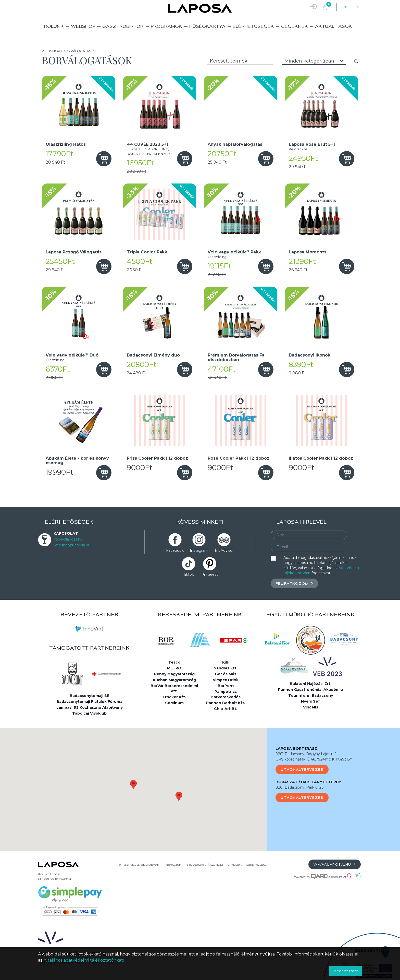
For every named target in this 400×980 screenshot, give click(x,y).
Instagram (199, 550)
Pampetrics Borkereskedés (226, 694)
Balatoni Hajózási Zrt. (311, 684)
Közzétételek (196, 865)
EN (357, 7)
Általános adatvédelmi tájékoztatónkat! (84, 960)
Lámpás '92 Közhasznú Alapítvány (90, 707)
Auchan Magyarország (174, 680)
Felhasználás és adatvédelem (138, 865)
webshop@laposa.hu (72, 545)
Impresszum (173, 865)
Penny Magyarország (174, 674)
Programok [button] (166, 26)
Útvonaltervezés (302, 769)
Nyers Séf (310, 701)
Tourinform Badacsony (311, 695)
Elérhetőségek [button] (253, 26)
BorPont (226, 686)
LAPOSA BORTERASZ (296, 749)
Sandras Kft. (226, 668)
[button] (133, 785)
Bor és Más (226, 674)
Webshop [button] (83, 26)
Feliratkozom (294, 583)
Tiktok (189, 574)
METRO (174, 668)
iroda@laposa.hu (68, 539)
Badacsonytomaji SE (89, 696)
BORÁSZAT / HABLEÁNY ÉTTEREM (309, 782)
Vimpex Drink (226, 680)
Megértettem (346, 971)
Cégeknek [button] (295, 26)
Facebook (175, 550)
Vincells (311, 707)
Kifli (226, 662)
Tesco (174, 662)
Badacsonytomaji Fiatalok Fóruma (89, 702)
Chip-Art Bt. (226, 709)
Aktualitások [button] (334, 26)
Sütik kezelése (256, 865)
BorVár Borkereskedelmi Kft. (174, 688)
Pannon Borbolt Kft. (226, 703)
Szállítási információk (226, 865)
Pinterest (210, 574)
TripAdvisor (224, 550)
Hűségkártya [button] (207, 26)
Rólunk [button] (54, 26)
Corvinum (174, 703)
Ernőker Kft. (174, 697)
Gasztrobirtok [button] (123, 26)
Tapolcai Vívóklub (89, 713)
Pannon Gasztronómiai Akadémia (310, 690)
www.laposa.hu (335, 864)
